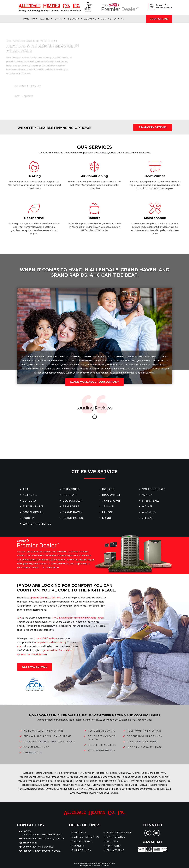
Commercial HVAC (36, 747)
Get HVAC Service (35, 667)
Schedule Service (26, 86)
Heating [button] (45, 19)
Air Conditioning (87, 837)
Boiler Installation (102, 745)
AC (46, 365)
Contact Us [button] (109, 19)
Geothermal (83, 841)
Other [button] (59, 19)
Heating (80, 832)
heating (55, 365)
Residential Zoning (102, 731)
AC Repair (30, 731)
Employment (115, 850)
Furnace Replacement (39, 736)
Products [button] (74, 19)
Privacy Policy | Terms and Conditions (94, 866)
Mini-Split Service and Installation (49, 742)
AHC (103, 365)
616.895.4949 (164, 8)
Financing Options (153, 127)
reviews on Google (91, 361)
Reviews (112, 841)
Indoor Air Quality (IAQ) (145, 747)
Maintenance (116, 837)
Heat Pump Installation (144, 731)
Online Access (88, 863)
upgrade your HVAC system (45, 598)
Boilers (80, 846)
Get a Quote (22, 96)
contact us (131, 373)
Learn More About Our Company (94, 382)
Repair (67, 736)
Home (26, 19)
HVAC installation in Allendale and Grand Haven (78, 618)
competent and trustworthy (51, 642)
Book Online (159, 19)
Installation (54, 731)
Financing (114, 846)
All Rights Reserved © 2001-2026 (104, 863)
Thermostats (33, 753)
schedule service (99, 373)
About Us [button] (91, 19)
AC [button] (34, 19)
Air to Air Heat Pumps (143, 742)
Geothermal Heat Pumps (144, 736)
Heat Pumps (83, 850)
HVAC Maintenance (102, 750)
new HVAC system (47, 638)
